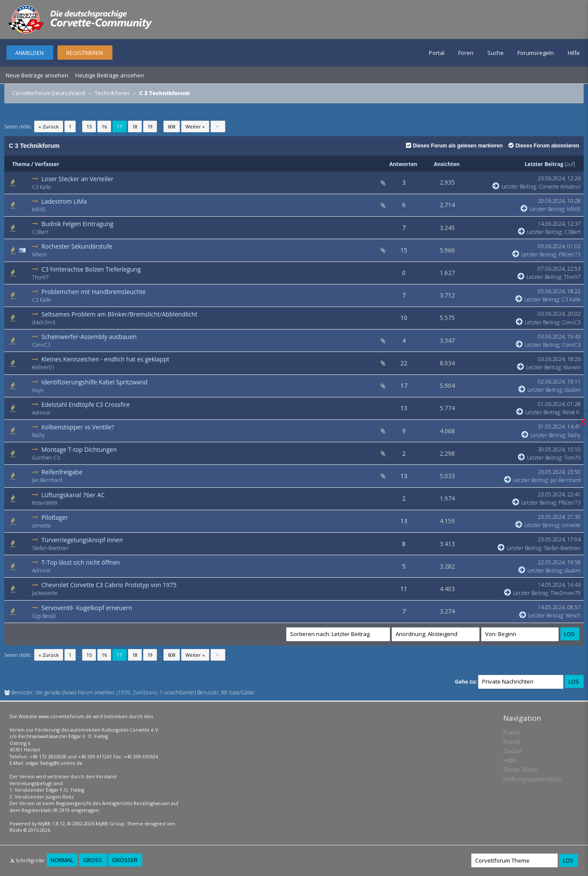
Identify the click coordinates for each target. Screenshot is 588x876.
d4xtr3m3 (44, 322)
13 (404, 408)
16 (104, 126)
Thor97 (40, 277)
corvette (42, 526)
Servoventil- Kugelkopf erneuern (87, 608)
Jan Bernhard (47, 480)
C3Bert (40, 232)
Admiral (41, 413)
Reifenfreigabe (62, 472)
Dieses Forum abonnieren (544, 146)
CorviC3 (571, 322)
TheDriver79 (566, 593)
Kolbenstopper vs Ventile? (78, 427)
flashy (38, 435)
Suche (495, 53)
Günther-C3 (46, 458)
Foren (466, 53)
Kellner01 (43, 367)
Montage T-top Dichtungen (79, 449)
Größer (125, 860)
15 (89, 126)
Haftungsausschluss (532, 779)
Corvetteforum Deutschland (49, 93)
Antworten (403, 164)
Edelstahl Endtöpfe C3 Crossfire (86, 404)
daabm (573, 390)
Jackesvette (45, 593)
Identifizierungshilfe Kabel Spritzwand (94, 382)
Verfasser (47, 164)
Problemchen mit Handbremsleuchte (94, 292)
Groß (93, 860)
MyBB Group (110, 823)
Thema (21, 164)
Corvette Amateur (560, 187)
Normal (62, 860)
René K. (572, 412)
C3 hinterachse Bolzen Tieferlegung (91, 269)
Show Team (520, 769)
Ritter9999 (45, 503)
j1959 (123, 692)
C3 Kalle (42, 187)
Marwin (572, 367)
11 (404, 589)
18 (135, 126)
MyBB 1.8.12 (51, 823)
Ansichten (447, 164)
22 (404, 363)
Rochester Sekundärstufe (77, 246)
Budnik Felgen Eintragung (77, 224)
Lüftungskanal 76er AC (73, 495)
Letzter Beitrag (544, 164)
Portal (437, 53)
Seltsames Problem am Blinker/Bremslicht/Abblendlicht (120, 314)
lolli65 (39, 209)
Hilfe (574, 53)
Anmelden (29, 53)
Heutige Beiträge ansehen (110, 75)
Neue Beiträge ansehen (37, 75)
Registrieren (85, 53)
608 (172, 126)
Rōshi (16, 830)
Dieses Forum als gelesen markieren (454, 146)
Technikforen (112, 93)
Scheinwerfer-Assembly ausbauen (89, 337)
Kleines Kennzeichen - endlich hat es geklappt (105, 359)
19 (150, 126)
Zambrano (145, 692)
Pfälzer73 (570, 254)
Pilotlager (55, 517)
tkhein (39, 254)
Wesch (573, 615)
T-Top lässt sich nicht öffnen (81, 562)
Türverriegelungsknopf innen (82, 540)
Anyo (38, 390)
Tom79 (572, 458)
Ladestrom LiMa (64, 201)
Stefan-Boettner (50, 548)
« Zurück (49, 126)
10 (404, 318)
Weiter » (195, 126)
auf (570, 164)
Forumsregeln (536, 53)
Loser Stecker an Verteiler (78, 179)
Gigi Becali (44, 616)
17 (404, 385)
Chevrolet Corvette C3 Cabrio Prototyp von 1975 (109, 585)
